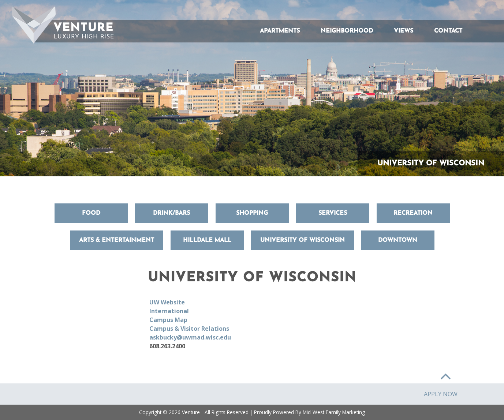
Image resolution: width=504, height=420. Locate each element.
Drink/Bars (171, 213)
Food (91, 213)
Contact (448, 31)
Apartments (280, 31)
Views (404, 31)
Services (333, 213)
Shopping (252, 213)
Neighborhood (347, 31)
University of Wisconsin (303, 240)
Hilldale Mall (207, 240)
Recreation (413, 213)
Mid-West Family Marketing (334, 412)
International (169, 311)
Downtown (398, 240)
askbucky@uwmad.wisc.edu (190, 337)
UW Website (167, 302)
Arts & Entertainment (117, 240)
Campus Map (168, 320)
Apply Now (441, 394)
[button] (34, 25)
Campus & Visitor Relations (189, 329)
